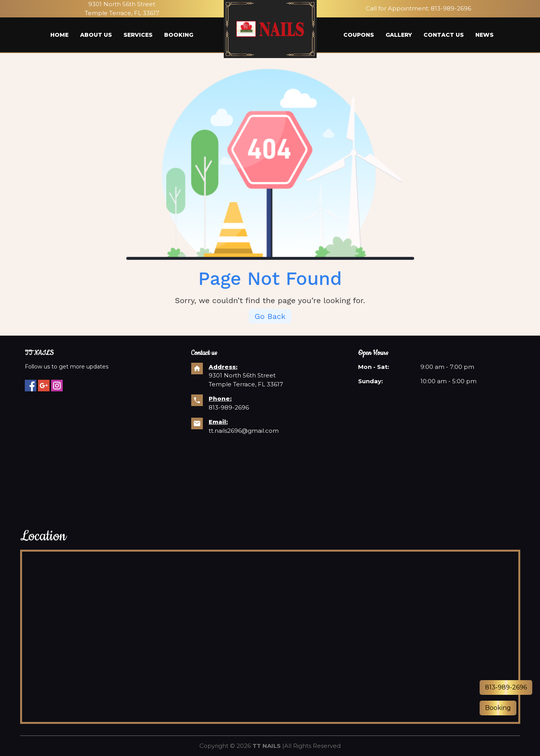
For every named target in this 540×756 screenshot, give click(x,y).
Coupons (359, 35)
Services (138, 35)
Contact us (444, 35)
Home (59, 35)
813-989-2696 (451, 8)
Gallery (399, 35)
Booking (179, 35)
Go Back (270, 316)
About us (96, 35)
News (484, 35)
